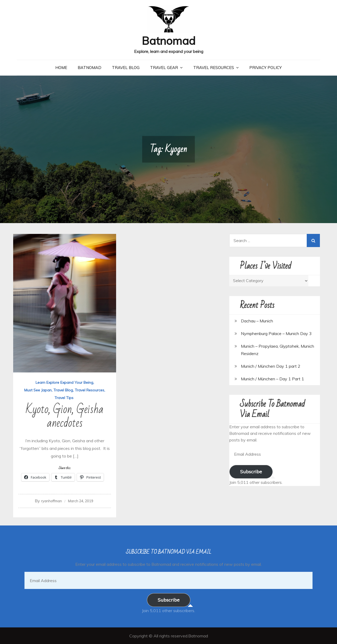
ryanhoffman (51, 501)
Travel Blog (126, 67)
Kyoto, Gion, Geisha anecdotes (65, 416)
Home (61, 67)
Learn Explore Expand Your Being (64, 382)
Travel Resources (214, 67)
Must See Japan (38, 390)
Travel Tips (64, 397)
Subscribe (251, 471)
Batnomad (169, 40)
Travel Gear (164, 67)
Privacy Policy (266, 67)
